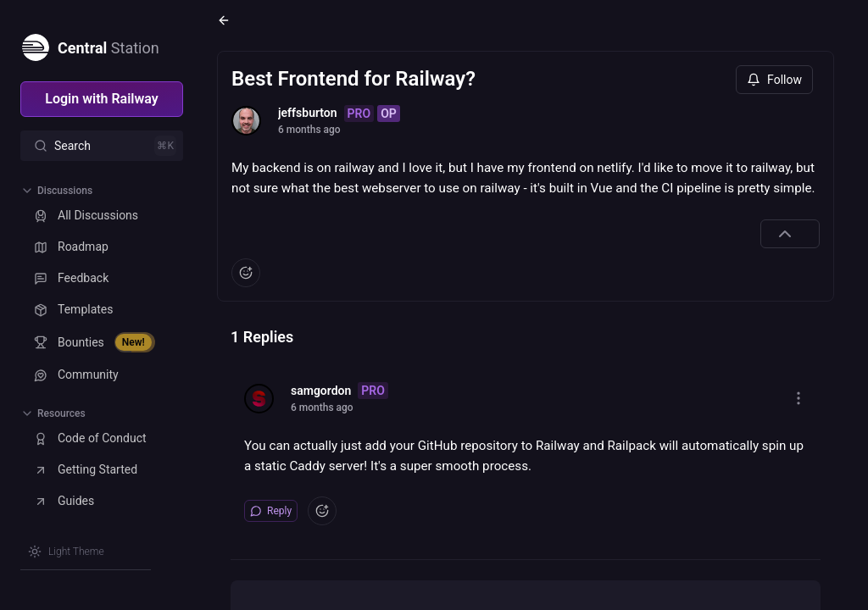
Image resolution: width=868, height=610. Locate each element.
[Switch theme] (66, 552)
